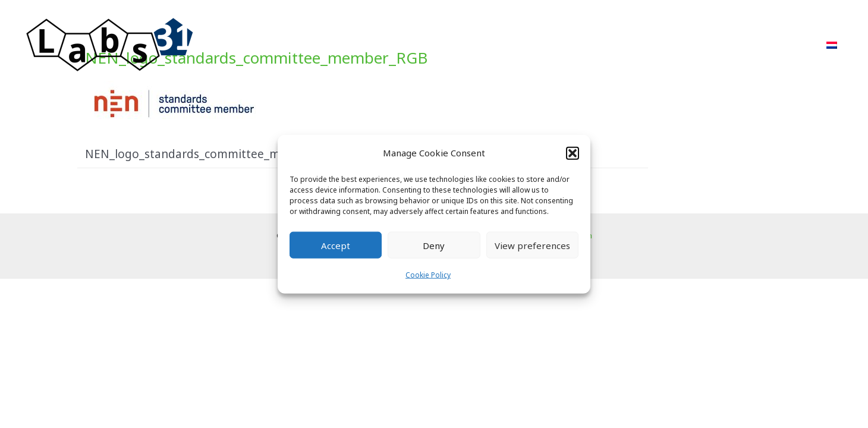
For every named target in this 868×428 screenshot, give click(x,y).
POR (628, 45)
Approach (513, 45)
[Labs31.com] (110, 44)
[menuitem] (832, 45)
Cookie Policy (428, 275)
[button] (573, 153)
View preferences (532, 246)
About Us (681, 45)
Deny (434, 246)
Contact (786, 45)
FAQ (735, 45)
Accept (336, 246)
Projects (577, 45)
